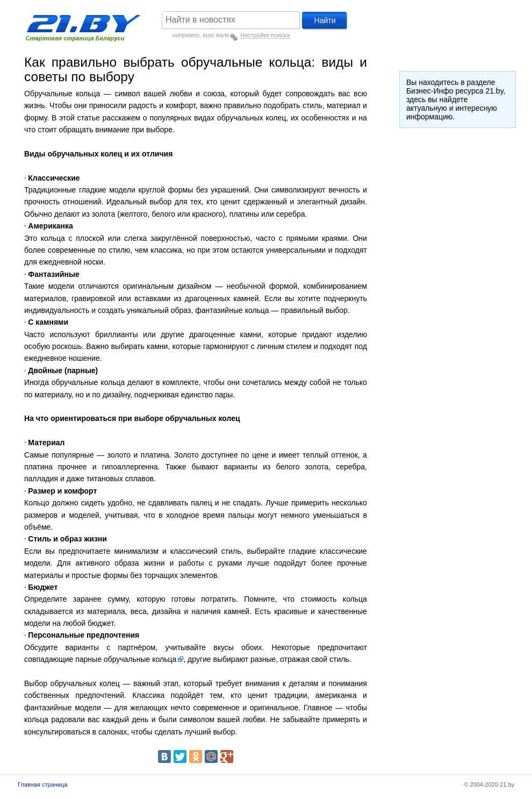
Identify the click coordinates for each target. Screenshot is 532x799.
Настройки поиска (265, 35)
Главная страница (42, 784)
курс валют (218, 35)
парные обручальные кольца (126, 659)
